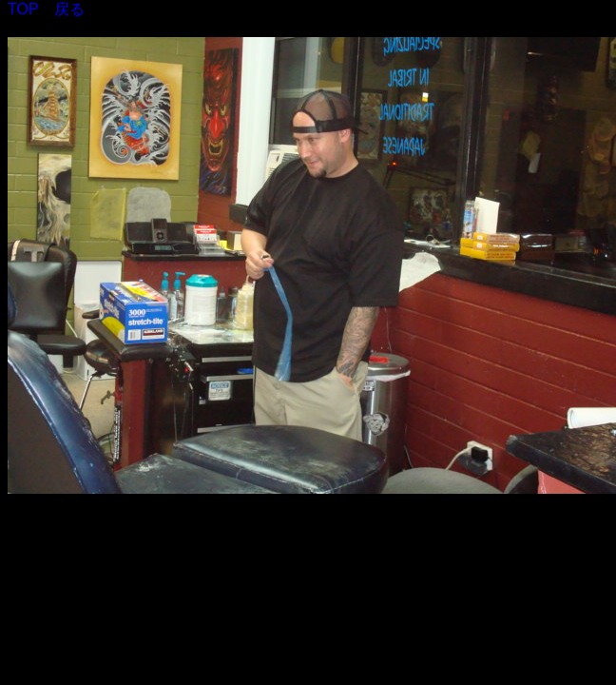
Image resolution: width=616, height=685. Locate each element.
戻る (69, 9)
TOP (23, 9)
